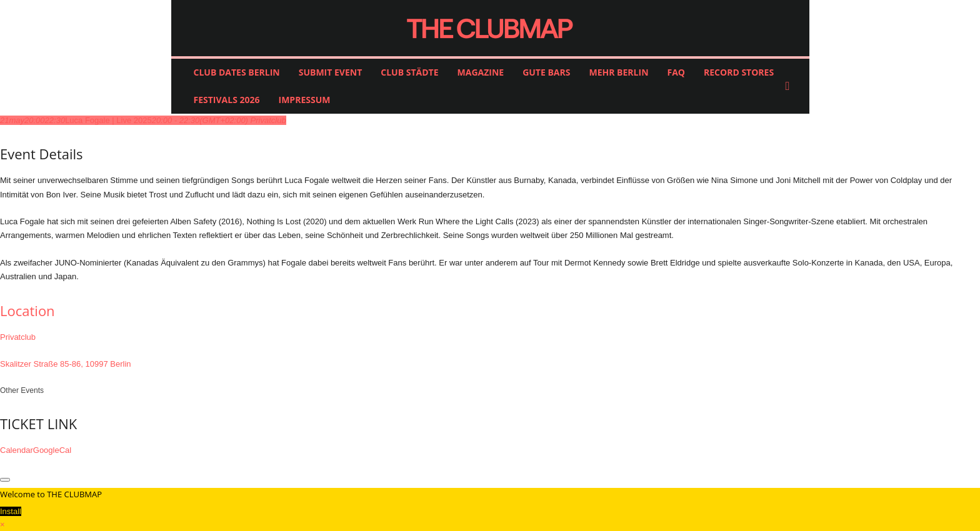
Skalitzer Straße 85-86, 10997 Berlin (66, 364)
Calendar (17, 450)
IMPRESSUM (305, 100)
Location (27, 310)
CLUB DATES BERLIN (237, 72)
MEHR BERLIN (618, 72)
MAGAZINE (481, 72)
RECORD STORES (739, 72)
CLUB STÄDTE (409, 72)
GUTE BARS (546, 72)
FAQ (677, 72)
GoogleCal (52, 450)
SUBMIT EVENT (331, 72)
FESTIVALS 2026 (227, 100)
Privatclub (18, 337)
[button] (791, 86)
